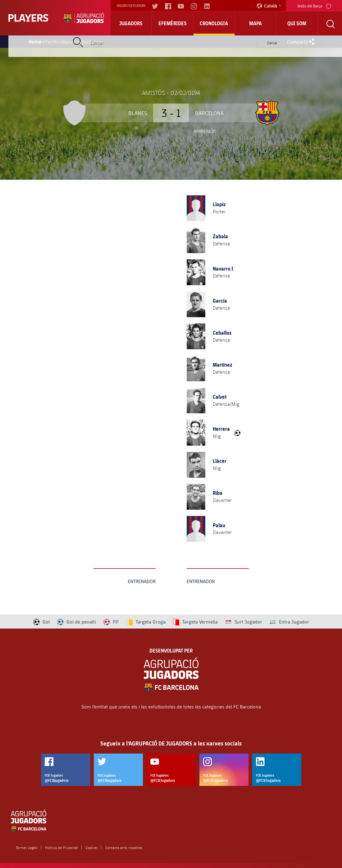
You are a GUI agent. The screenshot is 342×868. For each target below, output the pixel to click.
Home (35, 42)
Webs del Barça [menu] (314, 5)
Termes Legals (27, 847)
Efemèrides (173, 23)
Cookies (91, 847)
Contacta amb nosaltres (124, 847)
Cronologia (214, 23)
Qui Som (297, 23)
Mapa (255, 23)
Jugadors (131, 23)
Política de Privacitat (62, 847)
